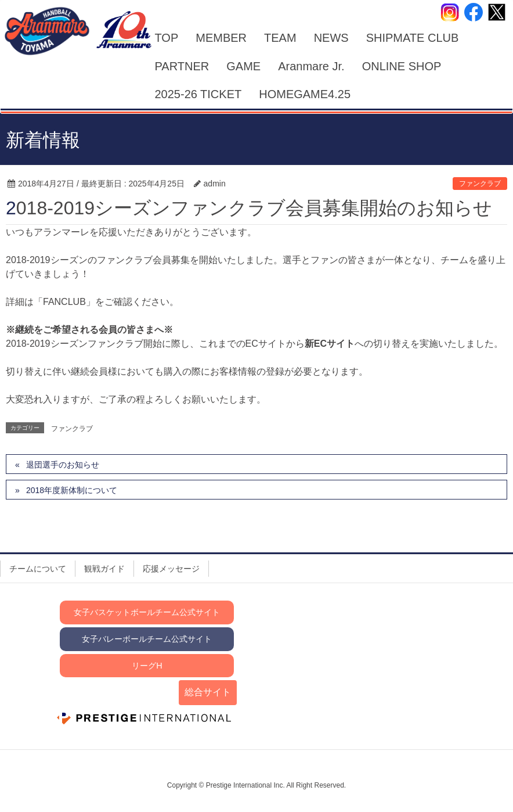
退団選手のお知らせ (63, 465)
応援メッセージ (171, 569)
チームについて (38, 569)
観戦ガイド (104, 569)
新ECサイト (330, 344)
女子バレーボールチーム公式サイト (147, 639)
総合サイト (208, 692)
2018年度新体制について (72, 490)
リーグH (147, 666)
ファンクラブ (480, 184)
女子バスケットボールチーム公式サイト (147, 612)
